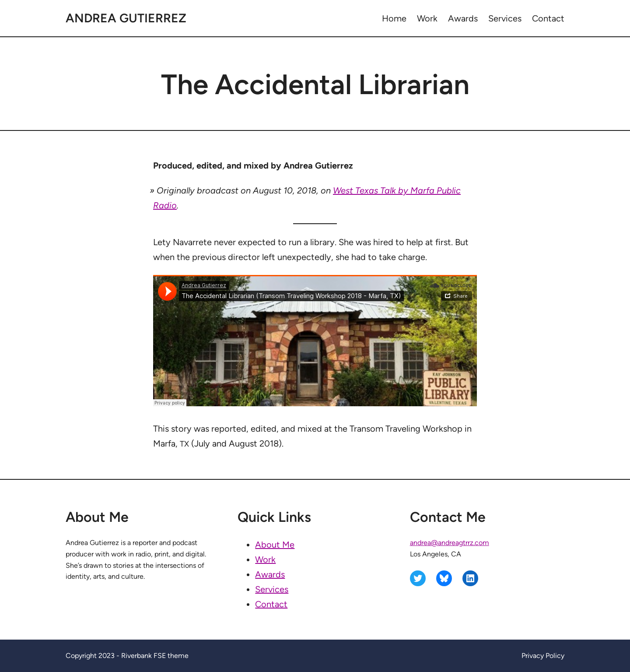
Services (272, 589)
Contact (271, 604)
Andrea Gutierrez (126, 18)
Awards (270, 574)
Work (265, 559)
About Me (275, 545)
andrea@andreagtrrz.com (450, 543)
